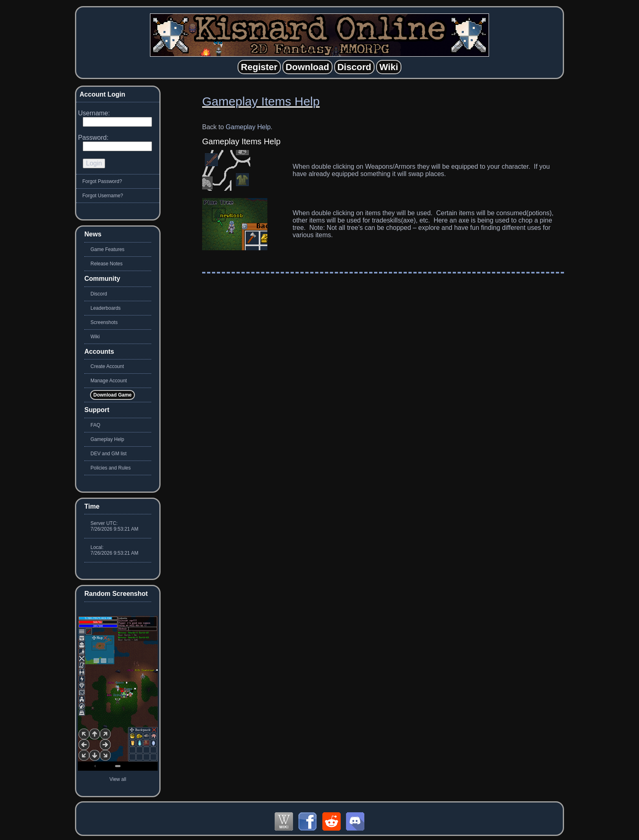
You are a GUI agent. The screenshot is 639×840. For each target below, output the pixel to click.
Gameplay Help (248, 127)
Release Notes (107, 264)
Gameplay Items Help (261, 101)
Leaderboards (106, 308)
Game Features (107, 249)
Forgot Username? (103, 196)
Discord (99, 294)
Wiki (95, 337)
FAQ (95, 425)
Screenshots (104, 322)
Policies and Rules (111, 468)
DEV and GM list (109, 454)
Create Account (107, 366)
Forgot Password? (102, 181)
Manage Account (109, 381)
